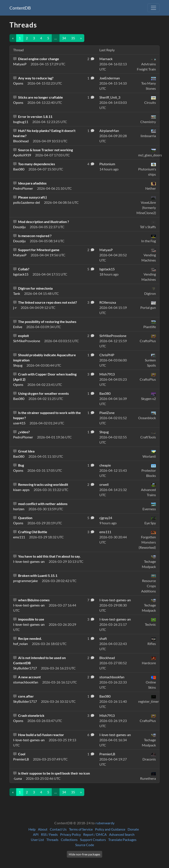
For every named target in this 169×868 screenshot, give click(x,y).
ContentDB (20, 8)
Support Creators (93, 840)
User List (37, 840)
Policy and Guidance (110, 829)
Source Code (85, 845)
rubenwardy (105, 823)
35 (73, 38)
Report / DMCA (95, 834)
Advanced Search (122, 834)
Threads (52, 840)
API (36, 834)
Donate (133, 829)
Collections (69, 840)
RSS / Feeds (49, 834)
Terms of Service (81, 829)
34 (64, 38)
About (43, 829)
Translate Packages (122, 840)
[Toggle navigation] (153, 8)
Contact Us (58, 829)
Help (32, 829)
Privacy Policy (70, 834)
